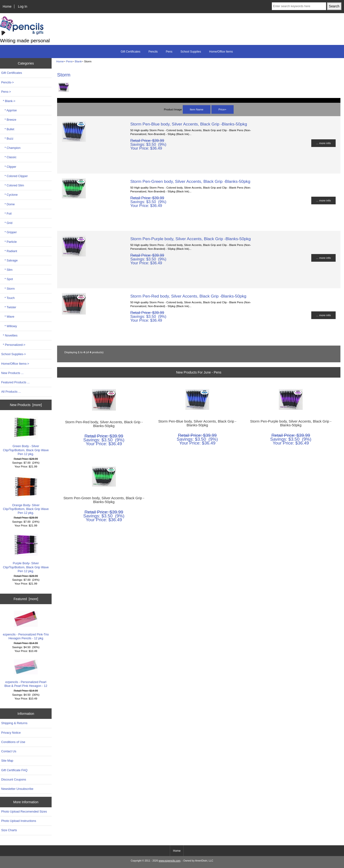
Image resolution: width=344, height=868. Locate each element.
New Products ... (12, 373)
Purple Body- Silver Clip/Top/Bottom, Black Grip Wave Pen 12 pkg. (26, 553)
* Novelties (9, 335)
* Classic (9, 157)
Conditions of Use (13, 742)
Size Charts (9, 830)
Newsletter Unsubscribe (17, 789)
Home (7, 6)
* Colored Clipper (14, 176)
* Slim (7, 270)
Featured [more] (26, 599)
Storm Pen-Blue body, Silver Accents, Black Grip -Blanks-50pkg (189, 124)
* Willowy (9, 326)
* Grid (7, 223)
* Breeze (9, 120)
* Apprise (9, 110)
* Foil (6, 214)
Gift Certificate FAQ (14, 770)
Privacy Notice (11, 733)
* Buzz (7, 138)
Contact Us (9, 751)
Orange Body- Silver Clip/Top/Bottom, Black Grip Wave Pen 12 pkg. (26, 495)
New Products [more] (26, 405)
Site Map (7, 761)
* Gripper (9, 232)
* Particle (9, 242)
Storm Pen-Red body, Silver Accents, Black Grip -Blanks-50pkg (188, 296)
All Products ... (11, 392)
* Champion (11, 148)
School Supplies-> (13, 354)
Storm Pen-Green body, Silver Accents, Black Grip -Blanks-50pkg (190, 181)
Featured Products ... (15, 382)
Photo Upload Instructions (19, 821)
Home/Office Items (221, 52)
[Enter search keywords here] (299, 6)
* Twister (9, 307)
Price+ (223, 109)
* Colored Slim (13, 185)
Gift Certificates (130, 52)
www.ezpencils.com (169, 861)
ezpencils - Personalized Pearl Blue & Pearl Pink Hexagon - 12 (26, 673)
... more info (323, 143)
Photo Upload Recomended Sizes (24, 811)
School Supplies (191, 52)
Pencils (153, 52)
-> (6, 92)
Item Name (197, 109)
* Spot (7, 279)
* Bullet (8, 129)
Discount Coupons (14, 779)
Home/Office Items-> (15, 364)
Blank (78, 61)
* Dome (8, 204)
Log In (23, 6)
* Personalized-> (13, 345)
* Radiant (9, 251)
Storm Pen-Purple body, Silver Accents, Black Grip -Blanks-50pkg (190, 239)
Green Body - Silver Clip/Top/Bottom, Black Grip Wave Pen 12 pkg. (26, 436)
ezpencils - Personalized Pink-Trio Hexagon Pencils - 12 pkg (26, 625)
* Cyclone (9, 195)
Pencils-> (8, 82)
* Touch (8, 298)
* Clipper (9, 167)
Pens (69, 61)
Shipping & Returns (14, 723)
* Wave (8, 317)
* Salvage (9, 260)
